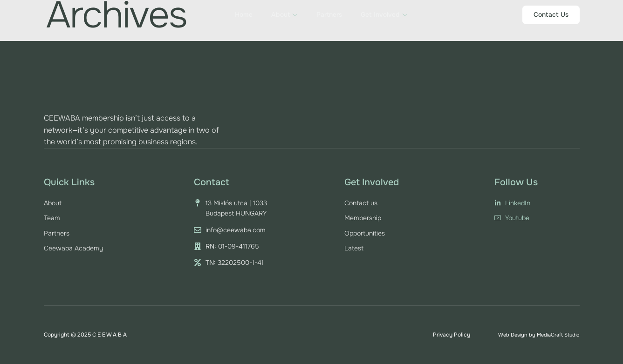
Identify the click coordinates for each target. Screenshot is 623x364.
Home (244, 14)
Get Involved (383, 14)
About (284, 14)
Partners (329, 14)
